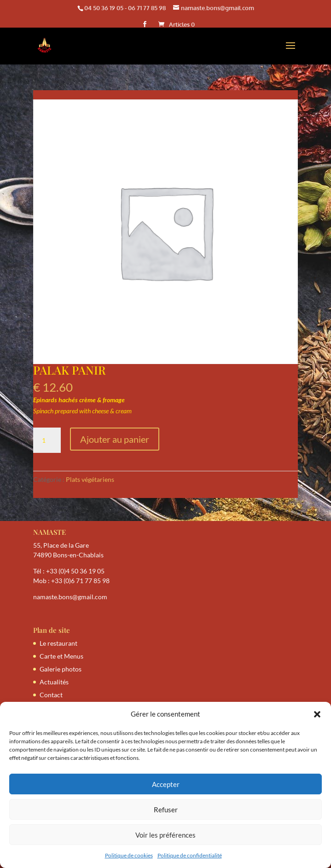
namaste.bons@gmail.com (70, 597)
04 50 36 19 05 (104, 8)
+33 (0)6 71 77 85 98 (80, 581)
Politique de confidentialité (190, 855)
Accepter (166, 784)
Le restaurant (58, 643)
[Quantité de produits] (47, 440)
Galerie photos (61, 669)
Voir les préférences (165, 835)
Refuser (166, 810)
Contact (51, 695)
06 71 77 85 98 (147, 8)
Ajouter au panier (115, 439)
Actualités (54, 682)
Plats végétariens (90, 479)
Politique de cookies (129, 855)
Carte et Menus (61, 656)
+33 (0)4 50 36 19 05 (75, 571)
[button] (317, 714)
